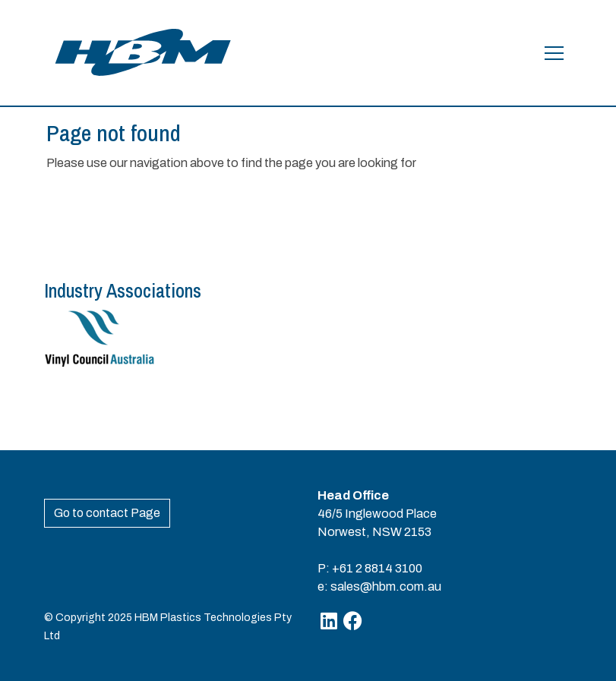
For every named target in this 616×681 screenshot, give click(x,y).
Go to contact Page (107, 513)
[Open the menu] (554, 53)
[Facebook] (353, 621)
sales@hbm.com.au (386, 586)
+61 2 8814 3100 (377, 568)
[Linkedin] (329, 621)
